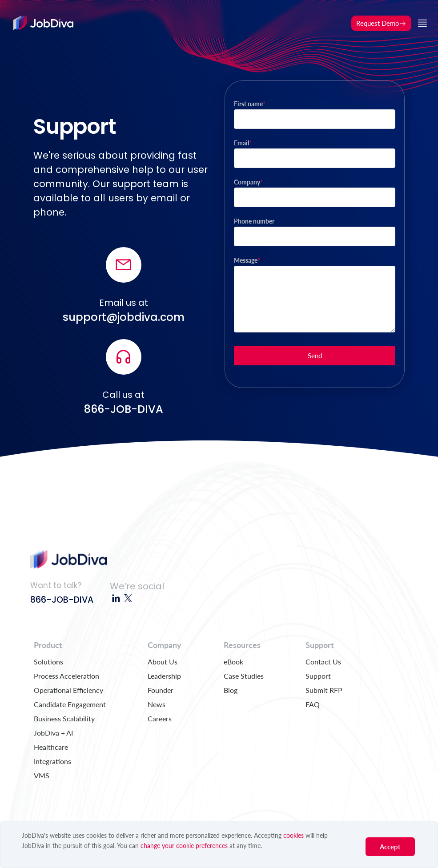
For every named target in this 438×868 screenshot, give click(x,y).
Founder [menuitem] (161, 690)
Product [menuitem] (48, 645)
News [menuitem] (157, 704)
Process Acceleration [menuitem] (66, 676)
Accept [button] (390, 847)
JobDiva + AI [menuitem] (53, 733)
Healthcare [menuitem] (51, 747)
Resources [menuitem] (242, 645)
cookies (293, 835)
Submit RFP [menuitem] (324, 690)
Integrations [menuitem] (52, 761)
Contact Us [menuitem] (323, 662)
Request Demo (382, 23)
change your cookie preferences (184, 846)
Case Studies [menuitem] (244, 676)
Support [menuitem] (320, 645)
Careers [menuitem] (160, 718)
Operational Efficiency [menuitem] (68, 690)
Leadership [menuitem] (164, 676)
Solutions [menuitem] (48, 662)
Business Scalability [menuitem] (64, 718)
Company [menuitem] (165, 645)
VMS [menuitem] (42, 775)
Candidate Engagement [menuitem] (70, 704)
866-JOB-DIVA (62, 600)
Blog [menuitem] (231, 690)
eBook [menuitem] (233, 662)
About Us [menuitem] (163, 662)
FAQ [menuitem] (313, 704)
